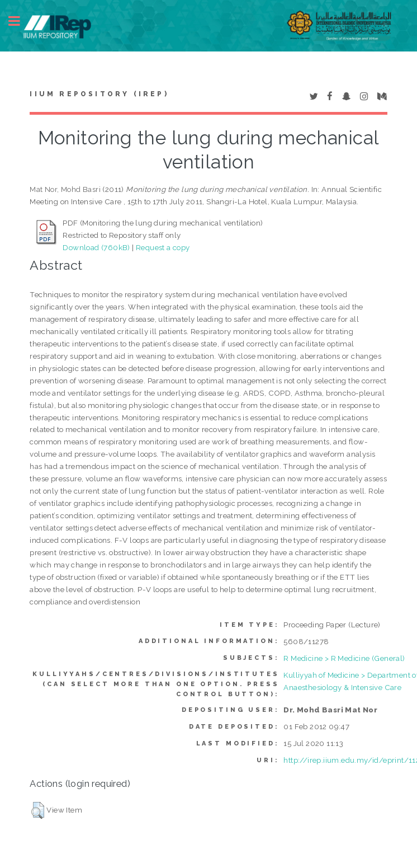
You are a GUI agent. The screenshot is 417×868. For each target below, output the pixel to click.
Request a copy (163, 247)
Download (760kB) (96, 247)
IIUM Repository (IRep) (99, 94)
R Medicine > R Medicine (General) (344, 658)
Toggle (20, 21)
